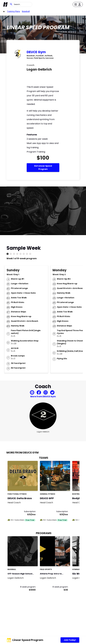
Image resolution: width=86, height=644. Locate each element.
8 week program (28, 587)
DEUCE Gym (36, 52)
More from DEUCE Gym (43, 397)
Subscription (30, 511)
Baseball (26, 11)
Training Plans (13, 11)
